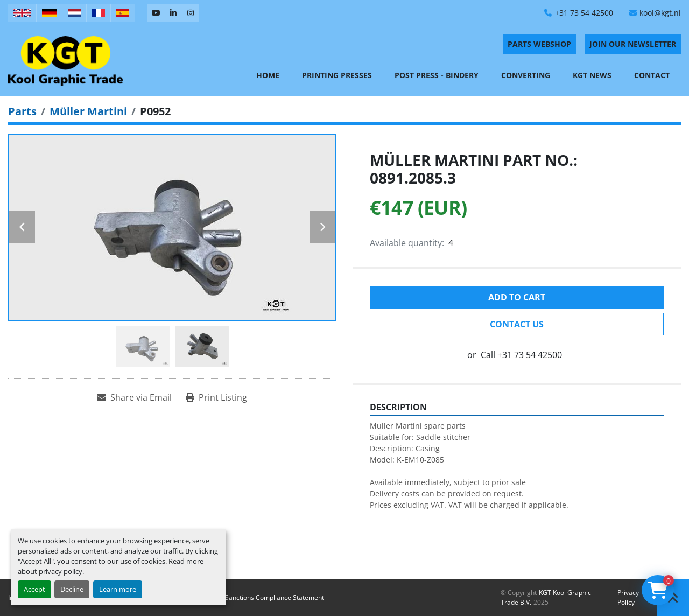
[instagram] (191, 13)
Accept (34, 589)
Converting (526, 75)
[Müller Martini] (88, 111)
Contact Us (517, 324)
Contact (652, 75)
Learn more (118, 589)
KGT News (592, 75)
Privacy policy (628, 597)
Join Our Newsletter (633, 44)
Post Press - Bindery (437, 75)
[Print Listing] (216, 397)
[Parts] (22, 111)
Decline (72, 589)
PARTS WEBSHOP (539, 44)
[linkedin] (173, 13)
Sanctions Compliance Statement (275, 597)
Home (268, 75)
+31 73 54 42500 (584, 13)
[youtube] (156, 13)
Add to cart (517, 297)
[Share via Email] (135, 397)
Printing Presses (337, 75)
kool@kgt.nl (660, 13)
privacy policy (61, 571)
